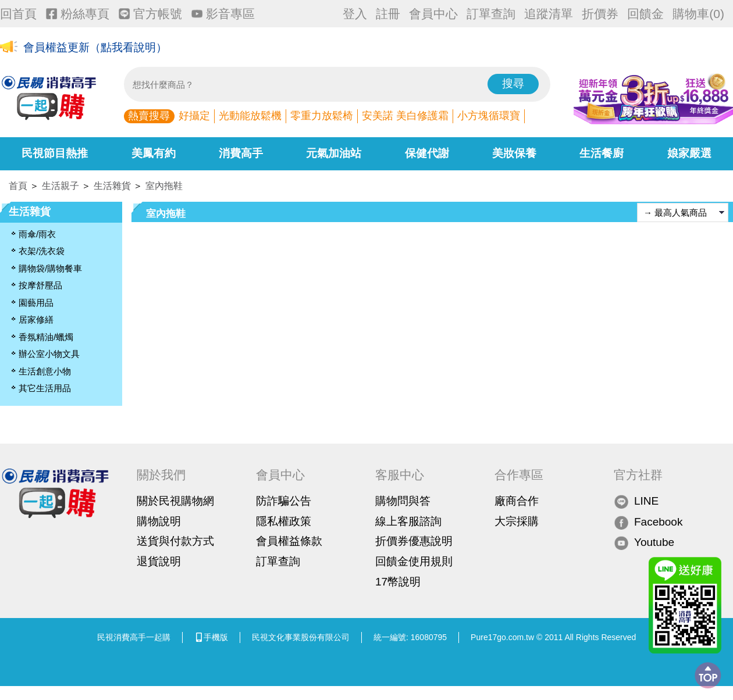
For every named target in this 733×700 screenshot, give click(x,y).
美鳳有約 (154, 153)
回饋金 (645, 14)
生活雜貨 (112, 186)
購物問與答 (403, 501)
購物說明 (159, 521)
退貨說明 (159, 561)
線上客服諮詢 (408, 521)
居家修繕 (36, 319)
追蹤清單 (549, 14)
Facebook (648, 522)
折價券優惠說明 (414, 541)
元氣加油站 (334, 153)
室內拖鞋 (164, 186)
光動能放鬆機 (250, 116)
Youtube (644, 543)
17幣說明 (398, 582)
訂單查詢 (491, 14)
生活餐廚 (602, 153)
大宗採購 (517, 521)
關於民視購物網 (175, 501)
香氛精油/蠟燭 (46, 337)
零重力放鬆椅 (322, 116)
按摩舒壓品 (40, 285)
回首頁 (18, 14)
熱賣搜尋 (149, 116)
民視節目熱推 (55, 153)
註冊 (388, 14)
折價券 (600, 14)
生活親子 (61, 186)
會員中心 (433, 14)
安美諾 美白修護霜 (405, 116)
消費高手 (241, 153)
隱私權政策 (284, 521)
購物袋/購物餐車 (50, 268)
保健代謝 (427, 153)
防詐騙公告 (284, 501)
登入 (355, 14)
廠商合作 (517, 501)
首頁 (18, 186)
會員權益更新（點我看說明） (95, 47)
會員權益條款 (289, 541)
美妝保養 (514, 153)
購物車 (698, 14)
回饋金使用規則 (414, 561)
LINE (636, 501)
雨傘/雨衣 (37, 234)
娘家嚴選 (689, 153)
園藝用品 (36, 303)
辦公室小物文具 (49, 354)
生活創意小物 (45, 371)
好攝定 (194, 116)
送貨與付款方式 (175, 541)
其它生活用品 (45, 388)
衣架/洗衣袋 (42, 251)
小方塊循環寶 (489, 116)
